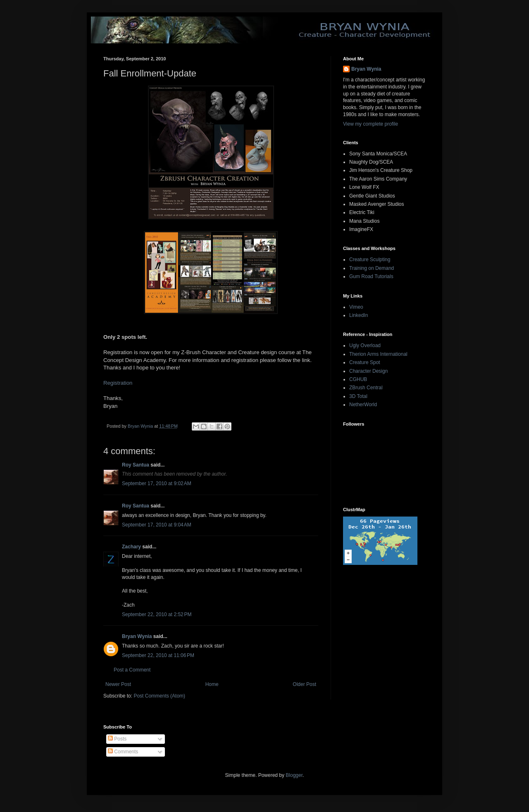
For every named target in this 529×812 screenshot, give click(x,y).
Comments (123, 752)
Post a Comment (132, 670)
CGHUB (358, 379)
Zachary (131, 547)
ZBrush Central (366, 388)
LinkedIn (359, 315)
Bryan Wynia (137, 636)
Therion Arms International (378, 354)
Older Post (304, 684)
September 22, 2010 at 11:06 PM (158, 655)
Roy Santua (136, 465)
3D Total (358, 396)
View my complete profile (371, 124)
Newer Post (118, 684)
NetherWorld (363, 405)
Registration (118, 383)
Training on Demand (372, 268)
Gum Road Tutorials (371, 276)
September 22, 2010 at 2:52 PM (157, 614)
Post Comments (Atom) (159, 696)
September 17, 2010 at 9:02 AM (157, 483)
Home (212, 684)
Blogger (294, 775)
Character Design (368, 371)
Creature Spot (365, 362)
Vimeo (356, 307)
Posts (117, 739)
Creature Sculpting (370, 260)
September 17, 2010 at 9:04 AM (157, 525)
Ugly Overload (365, 345)
